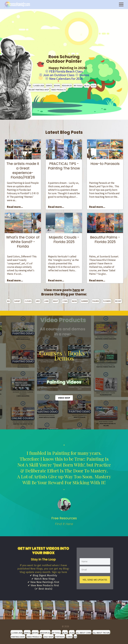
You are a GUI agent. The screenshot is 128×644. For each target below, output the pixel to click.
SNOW (74, 301)
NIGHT (56, 301)
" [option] (64, 484)
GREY (38, 301)
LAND (46, 301)
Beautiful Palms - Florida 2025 (105, 239)
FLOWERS (107, 301)
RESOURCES (67, 85)
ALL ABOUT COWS (84, 633)
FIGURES (96, 301)
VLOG (94, 85)
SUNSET (17, 301)
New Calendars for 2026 (66, 78)
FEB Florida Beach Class (66, 71)
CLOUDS (28, 301)
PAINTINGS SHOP (18, 637)
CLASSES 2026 (38, 85)
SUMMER (85, 301)
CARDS (69, 637)
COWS (65, 301)
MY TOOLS (78, 85)
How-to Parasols (105, 163)
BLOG (87, 85)
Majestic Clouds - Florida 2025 (64, 239)
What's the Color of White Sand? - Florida (23, 241)
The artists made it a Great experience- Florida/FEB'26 (23, 170)
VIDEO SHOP (64, 397)
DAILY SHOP (48, 637)
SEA (8, 301)
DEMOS (49, 85)
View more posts (62, 290)
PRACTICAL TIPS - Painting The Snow (64, 165)
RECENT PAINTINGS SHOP (39, 89)
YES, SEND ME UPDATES (95, 579)
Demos (85, 75)
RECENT (118, 301)
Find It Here (64, 523)
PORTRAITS (60, 637)
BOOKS (57, 85)
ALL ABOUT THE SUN (101, 633)
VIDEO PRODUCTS (58, 89)
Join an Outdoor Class (58, 75)
